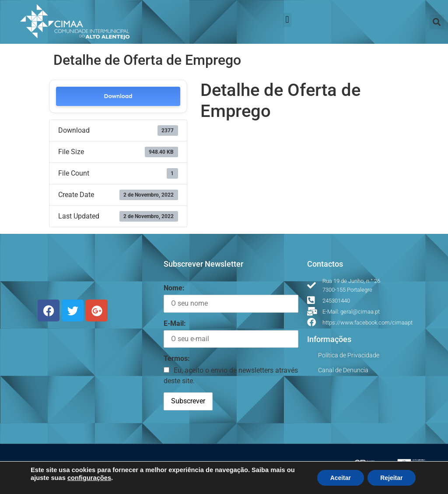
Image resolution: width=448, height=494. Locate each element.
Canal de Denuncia (343, 370)
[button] (287, 20)
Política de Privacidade (349, 355)
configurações (89, 478)
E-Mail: (175, 323)
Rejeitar (391, 478)
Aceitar (340, 478)
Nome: (174, 288)
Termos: (177, 358)
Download (118, 96)
